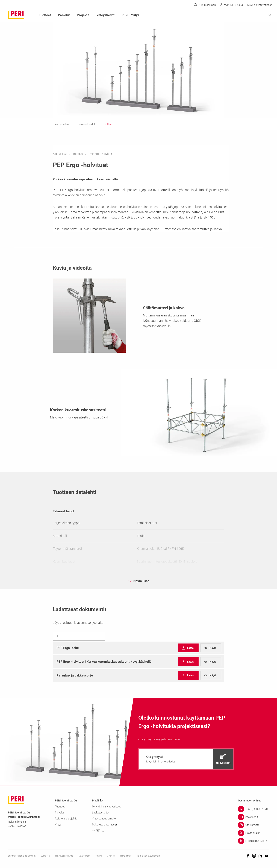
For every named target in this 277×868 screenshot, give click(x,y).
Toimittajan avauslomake (148, 856)
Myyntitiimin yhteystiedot (106, 807)
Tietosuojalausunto (64, 856)
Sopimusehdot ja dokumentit (22, 856)
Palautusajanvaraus (105, 825)
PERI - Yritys (130, 15)
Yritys (58, 825)
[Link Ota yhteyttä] (254, 825)
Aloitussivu (60, 154)
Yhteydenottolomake (104, 819)
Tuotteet (78, 154)
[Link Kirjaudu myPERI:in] (254, 841)
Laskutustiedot (101, 813)
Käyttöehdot (84, 856)
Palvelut (64, 15)
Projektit (83, 15)
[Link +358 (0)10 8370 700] (254, 809)
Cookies (111, 856)
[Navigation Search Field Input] (251, 15)
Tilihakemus (126, 856)
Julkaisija (45, 856)
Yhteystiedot (105, 15)
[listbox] (79, 636)
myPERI (98, 831)
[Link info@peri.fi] (254, 817)
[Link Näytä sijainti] (254, 833)
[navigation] (188, 648)
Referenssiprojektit (66, 819)
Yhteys (99, 856)
